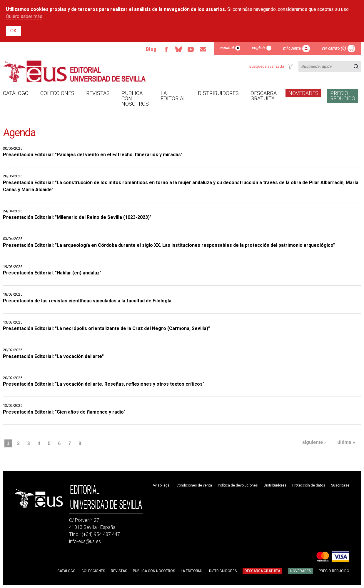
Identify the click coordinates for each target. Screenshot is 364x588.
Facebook (166, 49)
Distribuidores (218, 93)
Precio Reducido (343, 96)
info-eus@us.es (85, 541)
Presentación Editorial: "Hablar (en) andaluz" (52, 273)
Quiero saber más (24, 16)
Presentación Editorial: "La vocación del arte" (53, 356)
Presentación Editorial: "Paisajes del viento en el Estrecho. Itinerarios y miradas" (93, 155)
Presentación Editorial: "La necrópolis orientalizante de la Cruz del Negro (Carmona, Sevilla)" (106, 328)
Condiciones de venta (194, 485)
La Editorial (173, 96)
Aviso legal (162, 485)
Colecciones (57, 93)
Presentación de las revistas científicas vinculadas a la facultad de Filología (87, 301)
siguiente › (314, 442)
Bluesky (178, 49)
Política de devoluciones (238, 485)
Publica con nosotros (135, 98)
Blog (151, 49)
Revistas (98, 93)
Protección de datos (309, 485)
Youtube (191, 49)
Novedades (303, 93)
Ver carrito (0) (334, 48)
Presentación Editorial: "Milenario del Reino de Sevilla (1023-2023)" (77, 217)
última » (346, 442)
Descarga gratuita (264, 96)
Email (203, 49)
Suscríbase (340, 485)
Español (227, 48)
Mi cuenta (292, 48)
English (258, 48)
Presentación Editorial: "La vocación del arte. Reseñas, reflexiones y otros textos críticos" (104, 384)
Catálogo (16, 93)
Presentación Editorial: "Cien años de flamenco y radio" (64, 412)
